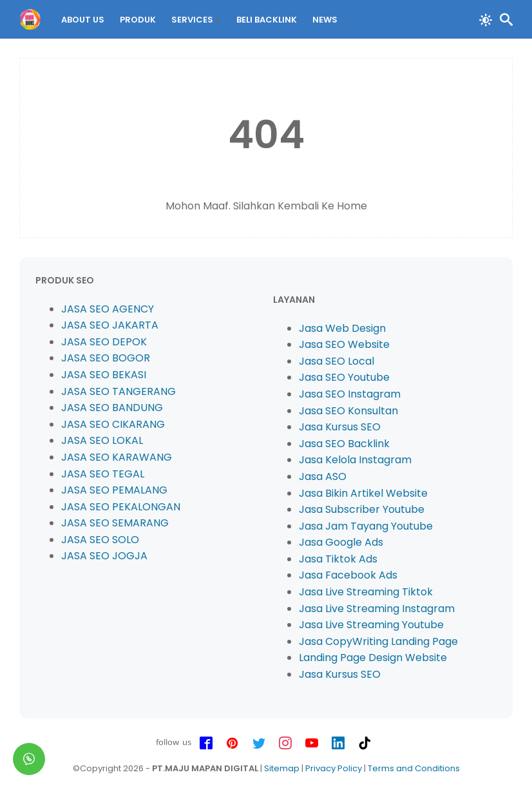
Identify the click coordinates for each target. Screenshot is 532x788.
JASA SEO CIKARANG (113, 424)
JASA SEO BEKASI (104, 375)
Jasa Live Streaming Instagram (377, 609)
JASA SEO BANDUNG (112, 408)
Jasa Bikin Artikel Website (363, 493)
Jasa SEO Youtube (344, 377)
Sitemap (282, 768)
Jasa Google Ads (341, 542)
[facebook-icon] (206, 744)
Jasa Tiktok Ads (338, 559)
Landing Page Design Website (373, 658)
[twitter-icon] (259, 744)
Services (192, 20)
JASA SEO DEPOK (104, 342)
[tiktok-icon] (365, 744)
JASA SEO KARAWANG (117, 457)
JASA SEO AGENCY (108, 309)
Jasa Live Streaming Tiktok (366, 592)
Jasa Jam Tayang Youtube (366, 526)
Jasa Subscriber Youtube (362, 509)
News (325, 20)
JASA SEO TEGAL (103, 474)
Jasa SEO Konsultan (348, 411)
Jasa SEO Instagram (350, 394)
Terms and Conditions (414, 768)
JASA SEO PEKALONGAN (121, 507)
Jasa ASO (323, 476)
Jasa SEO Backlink (344, 444)
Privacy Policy (334, 768)
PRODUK (138, 20)
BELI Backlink (267, 20)
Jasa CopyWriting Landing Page (378, 641)
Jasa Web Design (342, 328)
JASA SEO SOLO (100, 540)
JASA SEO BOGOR (106, 358)
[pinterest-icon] (233, 744)
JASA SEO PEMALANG (114, 490)
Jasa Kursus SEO (340, 427)
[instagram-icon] (285, 744)
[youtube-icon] (312, 744)
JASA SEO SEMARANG (115, 523)
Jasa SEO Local (337, 361)
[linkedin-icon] (338, 744)
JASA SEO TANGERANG (119, 391)
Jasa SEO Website (344, 344)
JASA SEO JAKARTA (110, 325)
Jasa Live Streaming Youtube (371, 625)
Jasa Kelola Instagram (355, 460)
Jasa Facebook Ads (348, 575)
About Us (83, 20)
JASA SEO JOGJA (104, 556)
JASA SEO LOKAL (102, 440)
